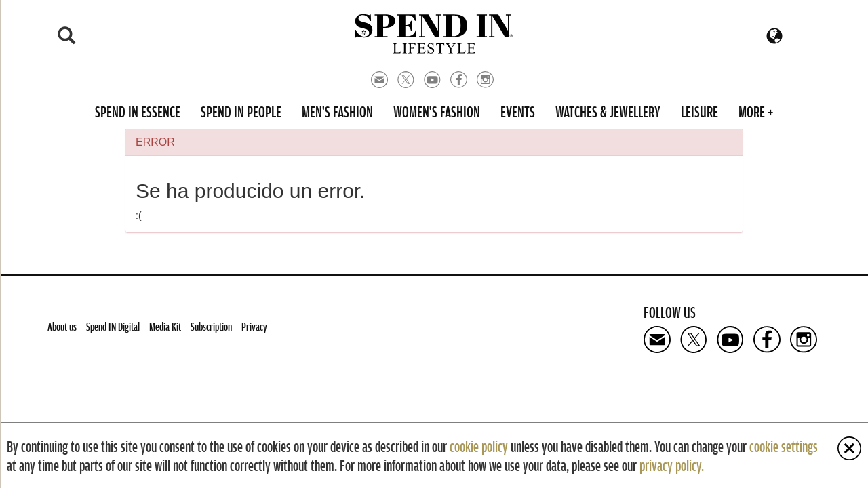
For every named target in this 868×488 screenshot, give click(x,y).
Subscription (211, 326)
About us (62, 326)
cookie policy (479, 446)
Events (518, 111)
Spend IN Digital (113, 326)
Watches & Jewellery (608, 111)
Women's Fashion (437, 111)
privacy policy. (672, 465)
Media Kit (165, 326)
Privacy (254, 326)
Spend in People (241, 111)
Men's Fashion (337, 111)
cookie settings (784, 446)
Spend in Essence (138, 111)
